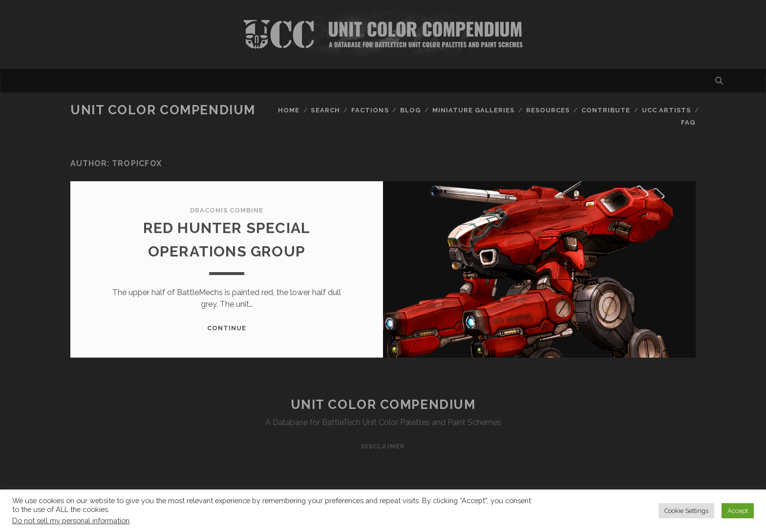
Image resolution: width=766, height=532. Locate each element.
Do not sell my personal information (71, 521)
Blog (410, 110)
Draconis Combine (227, 210)
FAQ (688, 122)
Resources (548, 110)
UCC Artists (666, 110)
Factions (370, 110)
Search (325, 110)
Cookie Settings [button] (686, 511)
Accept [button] (738, 511)
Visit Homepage (383, 34)
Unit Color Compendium (163, 110)
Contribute (606, 110)
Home (289, 110)
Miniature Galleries (474, 110)
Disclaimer (383, 446)
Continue (227, 328)
